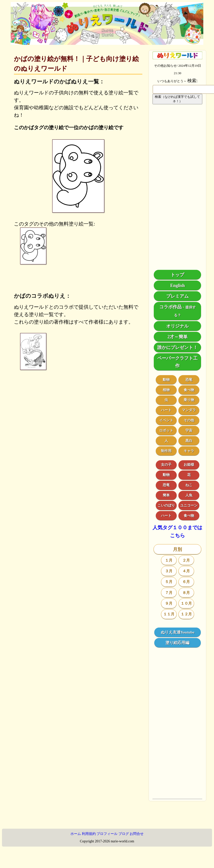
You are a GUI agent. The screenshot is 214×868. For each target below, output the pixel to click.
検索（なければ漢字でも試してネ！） (177, 99)
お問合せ (137, 834)
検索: (192, 81)
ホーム (76, 834)
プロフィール (107, 834)
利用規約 (89, 834)
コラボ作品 (170, 307)
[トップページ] (107, 43)
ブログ (124, 834)
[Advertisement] (177, 187)
